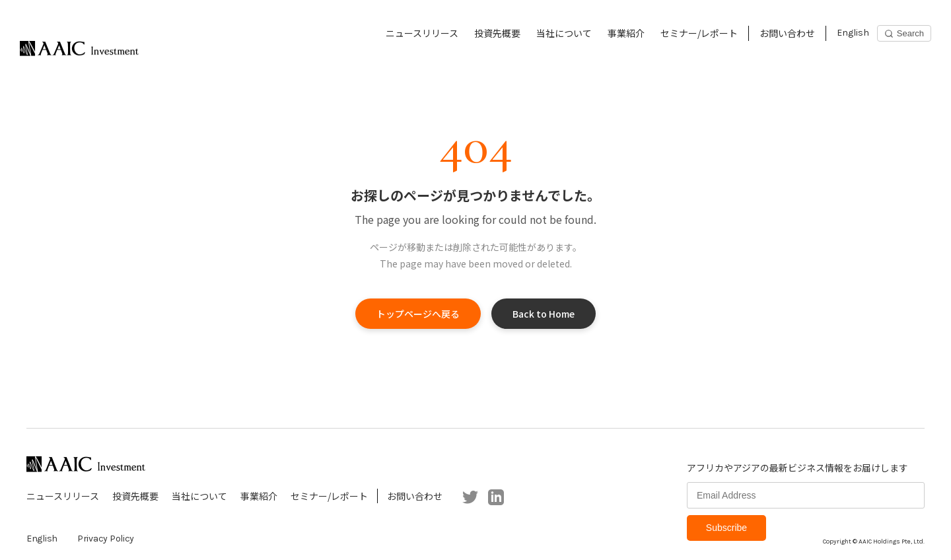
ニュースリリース (422, 33)
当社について (564, 33)
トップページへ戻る (418, 314)
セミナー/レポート (699, 33)
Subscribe (726, 528)
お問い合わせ (787, 33)
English (853, 33)
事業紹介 (626, 33)
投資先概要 (497, 33)
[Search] (904, 33)
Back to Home (544, 314)
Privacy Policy (106, 539)
